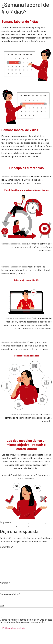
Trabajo (33, 526)
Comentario (7, 547)
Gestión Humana (20, 522)
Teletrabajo (23, 526)
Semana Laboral (8, 526)
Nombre (5, 583)
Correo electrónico (10, 594)
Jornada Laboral (37, 522)
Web (2, 606)
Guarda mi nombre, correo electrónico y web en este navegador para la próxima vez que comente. (26, 621)
